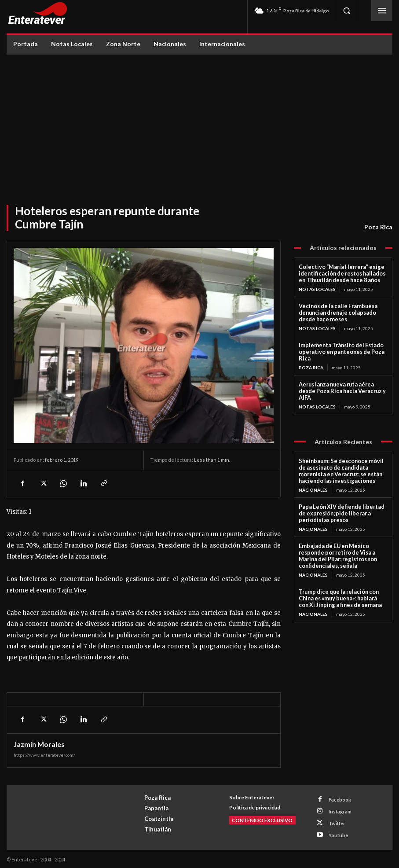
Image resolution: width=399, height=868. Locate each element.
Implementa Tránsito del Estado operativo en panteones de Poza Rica (338, 349)
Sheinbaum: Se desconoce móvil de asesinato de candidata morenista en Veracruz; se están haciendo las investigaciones (343, 460)
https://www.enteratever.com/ (44, 755)
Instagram (339, 811)
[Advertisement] (200, 121)
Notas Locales (317, 288)
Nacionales (313, 478)
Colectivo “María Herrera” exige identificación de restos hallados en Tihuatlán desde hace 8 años (341, 273)
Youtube (337, 834)
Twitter (336, 822)
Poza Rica (378, 227)
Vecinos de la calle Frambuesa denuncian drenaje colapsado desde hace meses (342, 311)
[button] (347, 11)
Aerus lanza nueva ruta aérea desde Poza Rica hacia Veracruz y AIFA (341, 384)
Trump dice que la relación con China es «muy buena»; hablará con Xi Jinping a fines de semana (343, 577)
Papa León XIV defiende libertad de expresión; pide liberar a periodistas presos (342, 501)
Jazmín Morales (39, 744)
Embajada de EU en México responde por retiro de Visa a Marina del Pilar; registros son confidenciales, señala (343, 539)
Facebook (339, 800)
